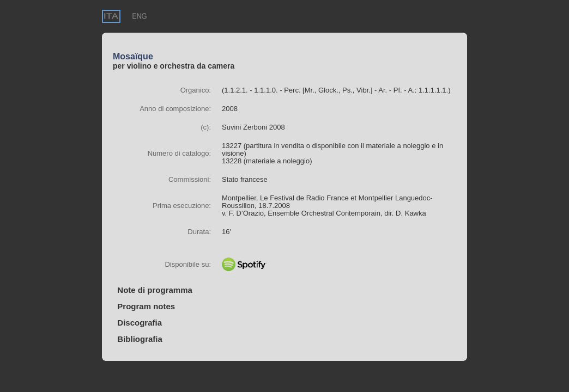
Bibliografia (138, 339)
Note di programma (153, 290)
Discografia (137, 323)
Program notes (144, 306)
